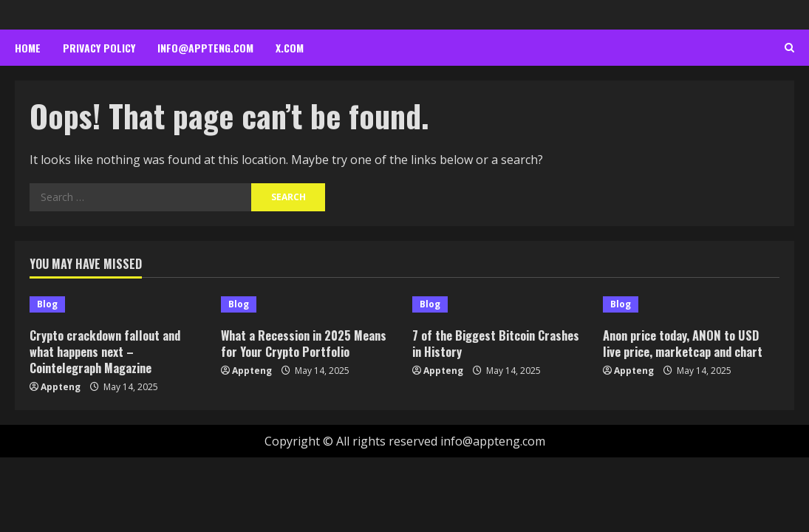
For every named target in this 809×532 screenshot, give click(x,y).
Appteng (61, 387)
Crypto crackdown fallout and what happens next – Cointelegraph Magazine (109, 351)
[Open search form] (789, 48)
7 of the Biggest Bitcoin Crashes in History (499, 343)
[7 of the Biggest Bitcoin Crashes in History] (501, 304)
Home (28, 48)
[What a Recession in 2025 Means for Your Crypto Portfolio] (309, 304)
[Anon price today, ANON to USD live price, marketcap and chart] (691, 304)
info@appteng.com (205, 48)
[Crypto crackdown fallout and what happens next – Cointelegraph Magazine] (118, 304)
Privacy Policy (99, 48)
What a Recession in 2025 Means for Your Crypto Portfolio (307, 343)
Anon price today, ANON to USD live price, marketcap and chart (686, 343)
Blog (47, 304)
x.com (290, 48)
